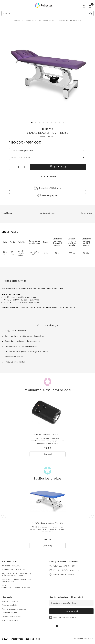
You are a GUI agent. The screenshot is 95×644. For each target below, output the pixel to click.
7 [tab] (55, 122)
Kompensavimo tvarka (11, 617)
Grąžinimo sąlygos (9, 613)
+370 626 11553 (69, 566)
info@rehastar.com (71, 570)
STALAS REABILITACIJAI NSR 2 (69, 20)
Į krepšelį (60, 167)
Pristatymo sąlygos (10, 601)
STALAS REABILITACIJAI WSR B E (48, 523)
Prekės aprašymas (47, 213)
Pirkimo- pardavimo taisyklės (14, 609)
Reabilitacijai (31, 20)
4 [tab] (44, 122)
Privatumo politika (9, 605)
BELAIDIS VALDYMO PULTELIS (47, 434)
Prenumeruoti (71, 611)
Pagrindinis (19, 20)
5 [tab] (48, 122)
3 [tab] (40, 122)
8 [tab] (59, 122)
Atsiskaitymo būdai (10, 620)
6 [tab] (52, 122)
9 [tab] (63, 122)
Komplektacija (87, 213)
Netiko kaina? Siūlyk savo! (50, 188)
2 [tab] (36, 122)
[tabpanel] (47, 73)
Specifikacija (7, 213)
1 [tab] (32, 122)
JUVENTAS (48, 129)
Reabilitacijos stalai (47, 20)
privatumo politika (68, 617)
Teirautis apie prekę (50, 196)
